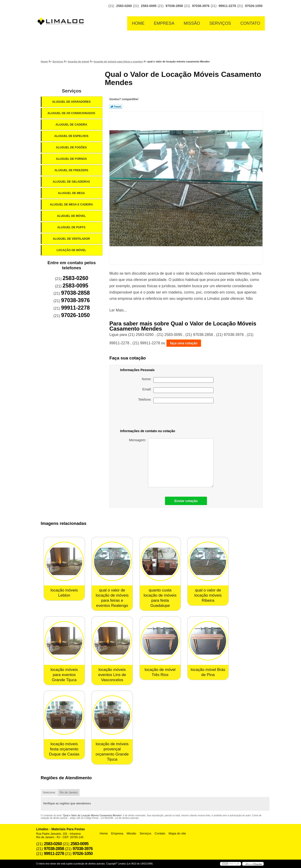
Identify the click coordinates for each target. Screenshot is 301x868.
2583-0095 (149, 6)
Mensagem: (171, 463)
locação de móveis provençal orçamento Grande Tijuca (112, 752)
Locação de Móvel (72, 250)
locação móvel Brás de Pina (208, 672)
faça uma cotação (184, 343)
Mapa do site (177, 833)
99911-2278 (227, 6)
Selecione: (49, 793)
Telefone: (176, 400)
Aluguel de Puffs (72, 227)
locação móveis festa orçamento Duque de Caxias (64, 749)
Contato (250, 23)
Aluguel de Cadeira (72, 125)
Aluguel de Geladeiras (72, 182)
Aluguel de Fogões (72, 147)
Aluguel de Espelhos (72, 136)
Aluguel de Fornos (72, 159)
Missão (192, 23)
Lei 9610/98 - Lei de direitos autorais (120, 818)
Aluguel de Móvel (72, 216)
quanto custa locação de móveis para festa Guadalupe (160, 598)
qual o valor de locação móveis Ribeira (208, 595)
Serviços (220, 23)
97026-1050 (254, 6)
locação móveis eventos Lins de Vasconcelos (112, 675)
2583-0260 (124, 6)
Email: (178, 390)
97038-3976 (201, 6)
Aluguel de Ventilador (72, 239)
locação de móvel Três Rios (160, 672)
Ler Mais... (118, 310)
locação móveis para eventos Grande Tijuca (64, 675)
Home (138, 23)
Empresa (164, 23)
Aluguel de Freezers (72, 170)
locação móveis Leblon (64, 593)
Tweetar (116, 106)
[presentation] (181, 417)
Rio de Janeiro (69, 793)
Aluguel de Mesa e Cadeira (72, 205)
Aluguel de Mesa (72, 193)
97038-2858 (174, 6)
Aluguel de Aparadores (72, 102)
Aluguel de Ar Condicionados (72, 113)
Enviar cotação (186, 501)
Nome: (178, 380)
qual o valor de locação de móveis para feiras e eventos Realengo (112, 598)
